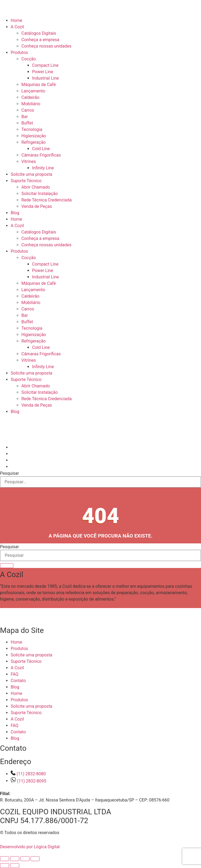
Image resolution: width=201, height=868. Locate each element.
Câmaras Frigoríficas (41, 155)
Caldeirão (30, 97)
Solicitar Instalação (40, 194)
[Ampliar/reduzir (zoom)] (5, 859)
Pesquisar (9, 473)
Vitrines (29, 161)
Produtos (19, 52)
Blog (15, 213)
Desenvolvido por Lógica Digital (35, 847)
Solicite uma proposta (32, 174)
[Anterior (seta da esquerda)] (5, 866)
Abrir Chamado (36, 187)
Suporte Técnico (26, 181)
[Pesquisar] (7, 566)
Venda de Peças (37, 206)
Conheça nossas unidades (46, 46)
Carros (28, 110)
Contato (18, 681)
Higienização (34, 136)
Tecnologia (32, 129)
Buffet (27, 123)
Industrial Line (45, 78)
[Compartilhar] (25, 859)
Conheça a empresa (40, 40)
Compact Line (45, 65)
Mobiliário (31, 104)
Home (16, 20)
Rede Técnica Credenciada (47, 200)
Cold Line (41, 149)
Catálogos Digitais (39, 33)
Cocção (29, 59)
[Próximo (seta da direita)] (15, 866)
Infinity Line (43, 168)
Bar (25, 117)
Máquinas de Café (39, 85)
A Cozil (17, 27)
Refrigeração (34, 142)
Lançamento (33, 91)
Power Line (43, 72)
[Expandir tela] (15, 859)
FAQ (15, 674)
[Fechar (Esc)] (35, 859)
